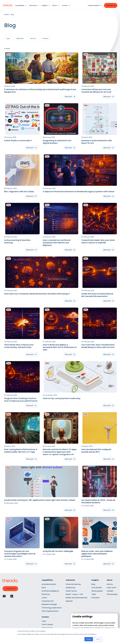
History (110, 584)
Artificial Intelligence (50, 591)
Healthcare (70, 588)
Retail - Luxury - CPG (74, 594)
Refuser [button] (98, 639)
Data (44, 588)
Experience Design (49, 604)
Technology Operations (52, 608)
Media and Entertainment (77, 598)
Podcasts (95, 598)
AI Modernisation (49, 584)
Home (6, 14)
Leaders (110, 591)
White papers (97, 591)
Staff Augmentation (50, 611)
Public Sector (71, 591)
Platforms (46, 594)
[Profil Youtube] (4, 596)
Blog (93, 584)
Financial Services (73, 584)
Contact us (111, 5)
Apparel (69, 601)
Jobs (44, 621)
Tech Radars (97, 588)
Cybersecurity (48, 601)
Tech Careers (47, 624)
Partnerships (112, 594)
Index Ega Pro (47, 628)
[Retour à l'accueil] (8, 5)
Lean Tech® (112, 588)
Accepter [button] (89, 639)
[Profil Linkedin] (12, 596)
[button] (21, 5)
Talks (94, 594)
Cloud (44, 598)
